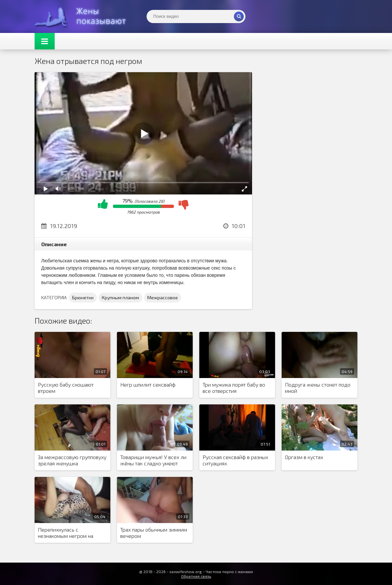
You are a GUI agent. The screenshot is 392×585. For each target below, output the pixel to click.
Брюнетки (83, 297)
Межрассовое (163, 297)
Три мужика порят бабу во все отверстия (234, 388)
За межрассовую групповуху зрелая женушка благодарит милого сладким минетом (72, 460)
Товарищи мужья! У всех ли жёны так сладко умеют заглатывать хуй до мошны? (154, 460)
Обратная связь (196, 576)
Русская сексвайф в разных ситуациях (235, 460)
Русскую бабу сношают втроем (66, 388)
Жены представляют (84, 16)
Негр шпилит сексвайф (148, 384)
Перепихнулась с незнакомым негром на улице (66, 533)
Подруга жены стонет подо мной (318, 388)
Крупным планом (120, 297)
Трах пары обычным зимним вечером (154, 533)
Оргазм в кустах (304, 457)
